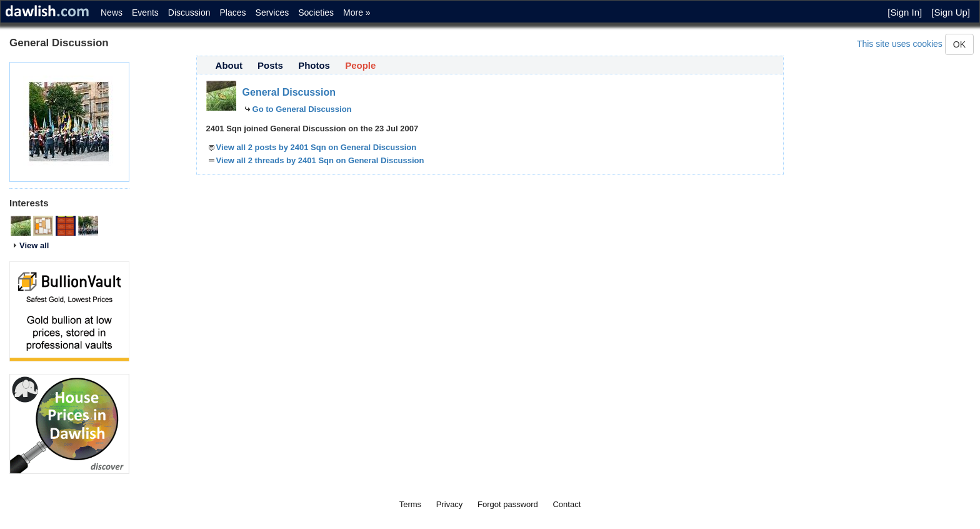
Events (145, 13)
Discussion (189, 13)
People (360, 65)
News (112, 13)
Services (272, 13)
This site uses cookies (900, 44)
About (229, 65)
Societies (316, 13)
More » (357, 13)
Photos (314, 65)
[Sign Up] (951, 12)
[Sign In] (905, 12)
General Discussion (289, 92)
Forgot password (508, 504)
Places (233, 13)
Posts (270, 65)
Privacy (450, 504)
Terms (410, 504)
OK (959, 44)
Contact (567, 504)
